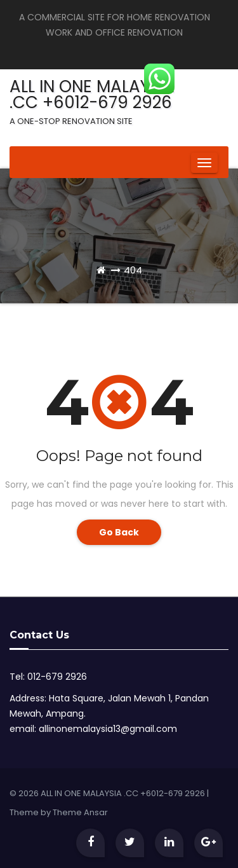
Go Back (119, 532)
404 (133, 270)
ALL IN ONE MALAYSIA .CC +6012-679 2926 (92, 101)
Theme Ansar (80, 812)
